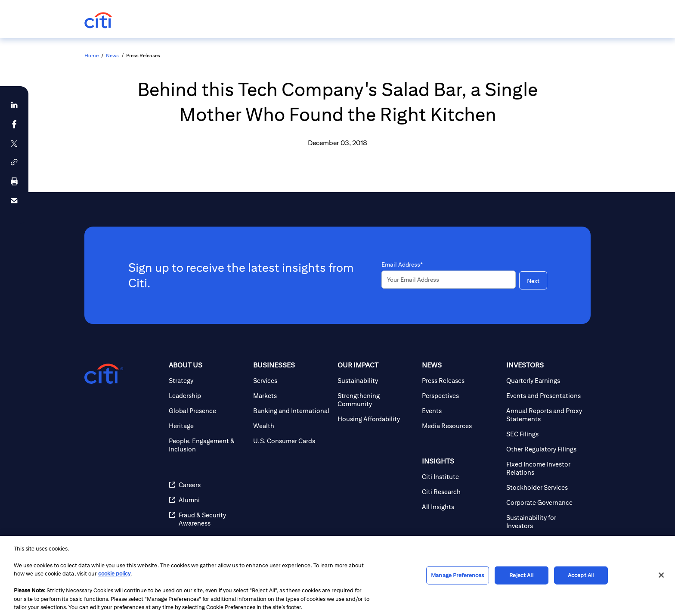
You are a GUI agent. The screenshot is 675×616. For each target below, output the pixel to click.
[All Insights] (461, 507)
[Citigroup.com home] (104, 374)
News (112, 55)
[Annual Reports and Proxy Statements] (545, 415)
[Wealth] (292, 426)
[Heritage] (207, 426)
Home (91, 55)
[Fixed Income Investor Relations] (545, 468)
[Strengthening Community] (376, 400)
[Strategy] (207, 381)
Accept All (581, 575)
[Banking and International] (292, 411)
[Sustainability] (376, 381)
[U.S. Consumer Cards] (292, 441)
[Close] (661, 575)
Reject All (521, 575)
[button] (14, 162)
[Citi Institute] (461, 477)
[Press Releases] (461, 381)
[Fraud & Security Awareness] (207, 519)
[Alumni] (207, 500)
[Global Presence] (207, 411)
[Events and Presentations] (545, 396)
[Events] (461, 411)
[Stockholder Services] (545, 487)
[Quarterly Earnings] (545, 381)
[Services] (292, 381)
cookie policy (114, 574)
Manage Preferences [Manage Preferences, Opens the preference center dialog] (457, 575)
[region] (337, 576)
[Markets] (292, 396)
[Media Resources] (461, 426)
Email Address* (402, 264)
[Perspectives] (461, 396)
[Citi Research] (461, 492)
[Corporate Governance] (545, 502)
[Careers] (207, 485)
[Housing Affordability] (376, 419)
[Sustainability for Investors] (545, 522)
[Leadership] (207, 396)
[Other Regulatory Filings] (545, 449)
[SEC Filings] (545, 434)
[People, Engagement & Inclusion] (207, 445)
